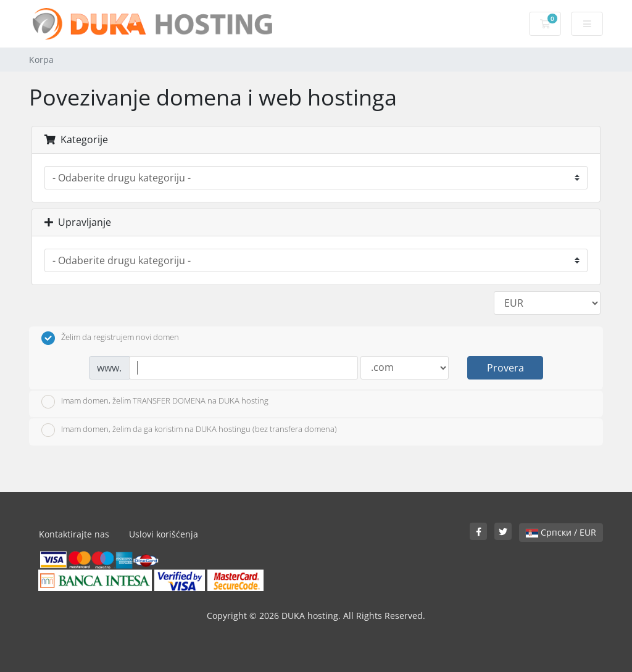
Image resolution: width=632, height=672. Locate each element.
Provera (505, 368)
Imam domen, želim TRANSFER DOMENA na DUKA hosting (155, 402)
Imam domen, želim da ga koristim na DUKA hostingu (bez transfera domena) (189, 430)
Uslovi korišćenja (164, 534)
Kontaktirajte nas (74, 534)
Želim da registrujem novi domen (110, 338)
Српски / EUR (561, 532)
